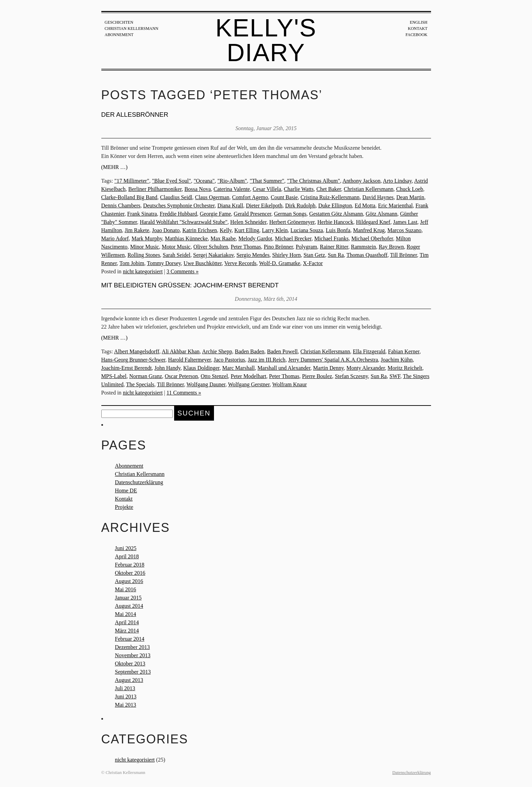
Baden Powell (282, 351)
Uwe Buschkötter (202, 263)
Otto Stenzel (214, 376)
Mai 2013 (126, 705)
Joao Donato (166, 230)
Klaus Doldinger (201, 368)
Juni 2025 (126, 548)
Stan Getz (314, 255)
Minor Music (145, 247)
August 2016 (129, 581)
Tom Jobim (132, 263)
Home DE (126, 491)
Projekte (124, 507)
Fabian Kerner (404, 351)
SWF (395, 376)
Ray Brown (391, 247)
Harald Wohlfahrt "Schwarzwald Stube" (184, 222)
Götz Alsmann (382, 214)
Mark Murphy (147, 238)
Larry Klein (275, 230)
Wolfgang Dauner (206, 384)
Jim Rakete (137, 230)
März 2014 (127, 631)
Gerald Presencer (253, 214)
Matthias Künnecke (186, 238)
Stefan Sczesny (351, 376)
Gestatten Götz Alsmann (336, 214)
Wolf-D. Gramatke (280, 263)
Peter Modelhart (249, 376)
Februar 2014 (130, 639)
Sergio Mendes (253, 255)
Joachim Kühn (397, 360)
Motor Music (176, 247)
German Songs (290, 214)
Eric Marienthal (395, 206)
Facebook (417, 35)
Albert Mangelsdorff (137, 351)
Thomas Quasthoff (367, 255)
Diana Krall (230, 206)
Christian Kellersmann (132, 28)
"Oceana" (204, 181)
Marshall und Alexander (284, 368)
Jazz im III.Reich (267, 360)
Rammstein (364, 247)
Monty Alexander (366, 368)
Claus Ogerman (212, 197)
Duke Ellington (335, 206)
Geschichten (119, 22)
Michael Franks (331, 238)
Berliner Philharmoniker (155, 189)
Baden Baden (250, 351)
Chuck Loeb (410, 189)
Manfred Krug (369, 230)
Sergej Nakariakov (213, 255)
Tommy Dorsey (164, 263)
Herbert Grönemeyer (292, 222)
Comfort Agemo (250, 197)
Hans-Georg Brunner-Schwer (133, 360)
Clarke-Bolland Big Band (129, 197)
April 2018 (127, 556)
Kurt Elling (247, 230)
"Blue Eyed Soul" (171, 181)
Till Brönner (404, 255)
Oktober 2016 (130, 573)
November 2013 (133, 655)
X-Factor (313, 263)
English (418, 22)
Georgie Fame (216, 214)
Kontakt (417, 28)
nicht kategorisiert (143, 271)
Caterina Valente (232, 189)
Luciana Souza (307, 230)
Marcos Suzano (404, 230)
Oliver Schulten (211, 247)
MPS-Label (114, 376)
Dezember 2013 (133, 647)
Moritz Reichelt (405, 368)
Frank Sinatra (142, 214)
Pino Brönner (278, 247)
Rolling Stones (144, 255)
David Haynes (378, 197)
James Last (405, 222)
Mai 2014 (126, 614)
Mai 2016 (126, 589)
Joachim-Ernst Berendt (127, 368)
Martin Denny (329, 368)
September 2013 (133, 672)
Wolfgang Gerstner (249, 384)
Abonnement (119, 35)
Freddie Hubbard (178, 214)
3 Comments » (183, 271)
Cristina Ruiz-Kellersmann (330, 197)
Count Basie (284, 197)
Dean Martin (410, 197)
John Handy (168, 368)
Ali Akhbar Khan (181, 351)
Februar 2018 (130, 565)
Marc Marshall (239, 368)
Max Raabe (223, 238)
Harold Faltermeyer (189, 360)
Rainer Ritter (334, 247)
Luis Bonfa (338, 230)
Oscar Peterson (181, 376)
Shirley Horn (287, 255)
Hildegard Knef (373, 222)
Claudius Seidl (176, 197)
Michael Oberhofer (372, 238)
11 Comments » (184, 393)
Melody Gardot (255, 238)
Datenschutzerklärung (139, 482)
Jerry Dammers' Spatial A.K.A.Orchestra (333, 360)
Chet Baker (329, 189)
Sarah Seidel (177, 255)
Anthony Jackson (361, 181)
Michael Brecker (293, 238)
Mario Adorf (115, 238)
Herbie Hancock (335, 222)
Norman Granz (146, 376)
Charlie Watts (299, 189)
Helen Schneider (248, 222)
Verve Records (240, 263)
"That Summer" (267, 181)
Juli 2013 (125, 688)
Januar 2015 (128, 598)
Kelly (226, 230)
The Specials (140, 384)
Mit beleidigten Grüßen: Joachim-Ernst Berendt (190, 285)
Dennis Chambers (121, 206)
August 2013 (129, 680)
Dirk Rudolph (300, 206)
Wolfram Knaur (290, 384)
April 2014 (127, 622)
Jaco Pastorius (229, 360)
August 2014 (129, 606)
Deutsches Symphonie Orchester (179, 206)
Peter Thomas (246, 247)
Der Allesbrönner (135, 115)
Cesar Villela (267, 189)
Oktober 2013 (130, 664)
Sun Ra (336, 255)
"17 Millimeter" (132, 181)
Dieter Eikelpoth (264, 206)
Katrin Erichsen (200, 230)
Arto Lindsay (397, 181)
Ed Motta (365, 206)
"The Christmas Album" (314, 181)
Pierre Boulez (317, 376)
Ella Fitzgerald (369, 351)
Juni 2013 (126, 697)
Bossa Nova (198, 189)
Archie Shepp (217, 351)
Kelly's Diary (266, 40)
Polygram (306, 247)
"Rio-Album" (232, 181)
